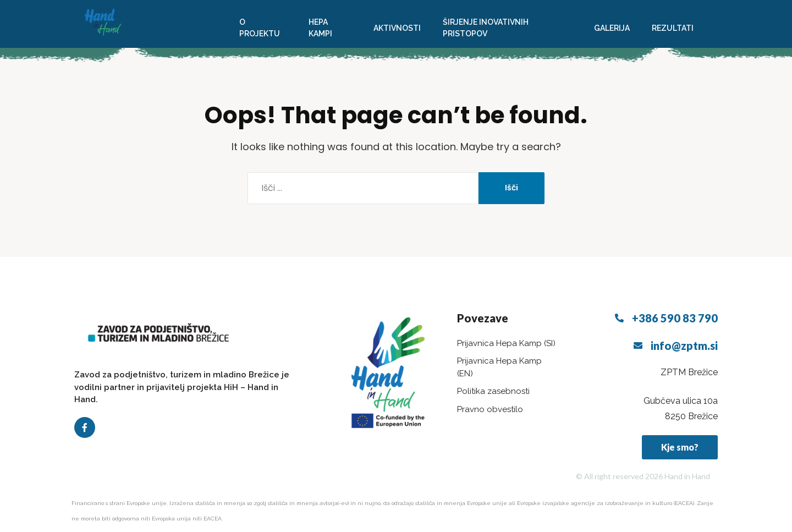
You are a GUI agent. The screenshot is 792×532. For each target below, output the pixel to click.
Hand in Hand (687, 476)
